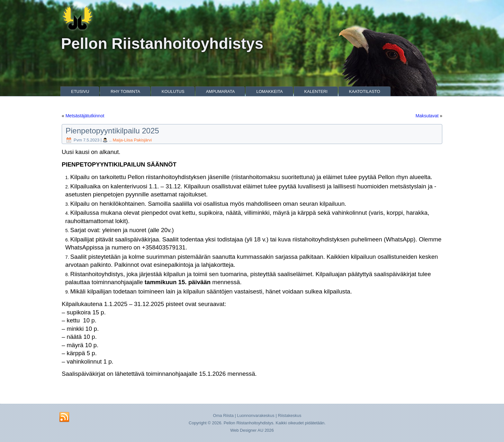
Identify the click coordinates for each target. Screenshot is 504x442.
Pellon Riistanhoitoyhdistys (162, 44)
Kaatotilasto (365, 91)
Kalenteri (316, 91)
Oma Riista (223, 415)
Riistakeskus (289, 415)
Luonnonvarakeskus (256, 415)
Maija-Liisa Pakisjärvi (132, 140)
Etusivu (80, 91)
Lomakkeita (269, 91)
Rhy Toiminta (125, 91)
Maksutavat (427, 116)
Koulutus (173, 91)
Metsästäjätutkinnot (85, 116)
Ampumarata (221, 91)
